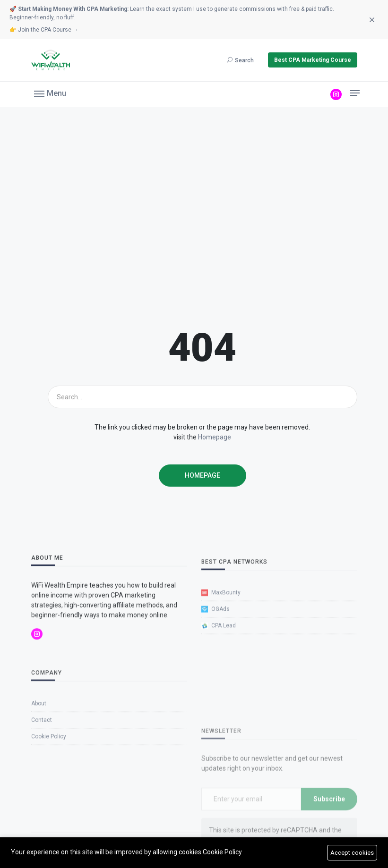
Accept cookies (352, 853)
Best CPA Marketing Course (313, 60)
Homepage (215, 437)
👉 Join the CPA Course (44, 30)
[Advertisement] (194, 216)
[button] (50, 93)
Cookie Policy (222, 852)
